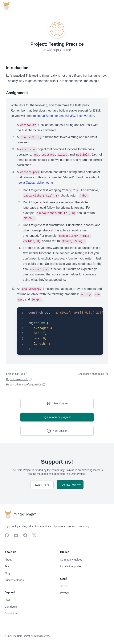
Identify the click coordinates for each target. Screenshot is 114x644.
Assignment (17, 93)
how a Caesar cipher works (35, 183)
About (8, 560)
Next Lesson (57, 431)
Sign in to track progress (57, 417)
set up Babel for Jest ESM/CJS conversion (65, 116)
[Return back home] (6, 6)
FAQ (7, 600)
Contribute (11, 607)
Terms (64, 586)
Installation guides (71, 566)
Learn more (42, 485)
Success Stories (14, 580)
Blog (7, 573)
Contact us (11, 613)
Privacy (64, 593)
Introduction (17, 68)
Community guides (71, 560)
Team (8, 566)
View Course (57, 403)
